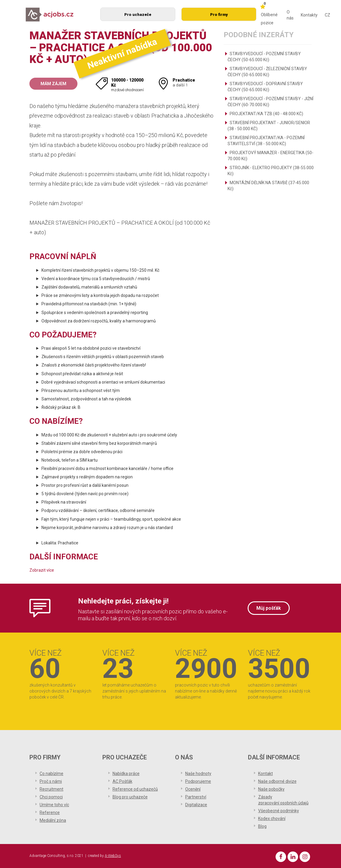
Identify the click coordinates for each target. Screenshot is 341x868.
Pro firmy (219, 15)
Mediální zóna (53, 820)
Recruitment (51, 789)
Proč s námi (51, 781)
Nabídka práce (126, 774)
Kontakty (309, 15)
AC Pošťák (122, 781)
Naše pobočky (271, 789)
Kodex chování (272, 819)
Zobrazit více (42, 570)
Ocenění (193, 789)
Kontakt (266, 774)
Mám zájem (53, 84)
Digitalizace (196, 805)
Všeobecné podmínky (279, 811)
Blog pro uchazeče (130, 797)
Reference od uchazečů (135, 789)
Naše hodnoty (198, 774)
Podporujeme (198, 781)
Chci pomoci (51, 797)
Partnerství (196, 797)
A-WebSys (113, 856)
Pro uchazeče (138, 15)
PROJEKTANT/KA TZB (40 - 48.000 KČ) (266, 114)
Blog (262, 826)
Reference (50, 813)
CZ (327, 15)
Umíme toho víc (54, 805)
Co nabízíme (51, 774)
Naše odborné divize (277, 781)
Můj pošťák (269, 608)
